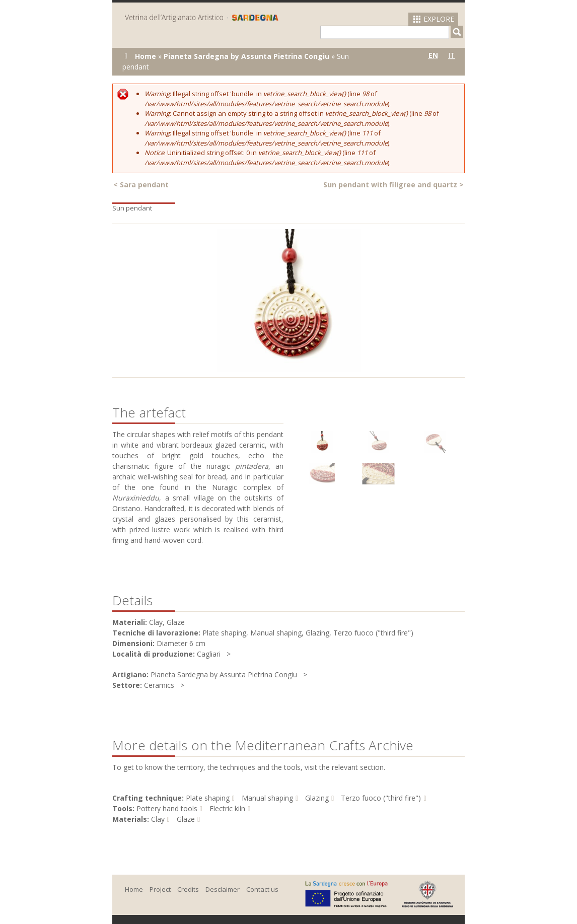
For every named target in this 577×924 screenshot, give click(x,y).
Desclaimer (223, 889)
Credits (188, 889)
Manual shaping (267, 798)
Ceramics (159, 685)
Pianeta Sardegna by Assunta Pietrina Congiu (246, 56)
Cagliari (209, 654)
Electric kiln (227, 808)
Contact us (262, 889)
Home (146, 56)
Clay (158, 819)
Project (160, 889)
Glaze (186, 819)
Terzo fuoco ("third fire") (381, 798)
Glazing (317, 798)
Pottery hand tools (167, 808)
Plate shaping (208, 798)
